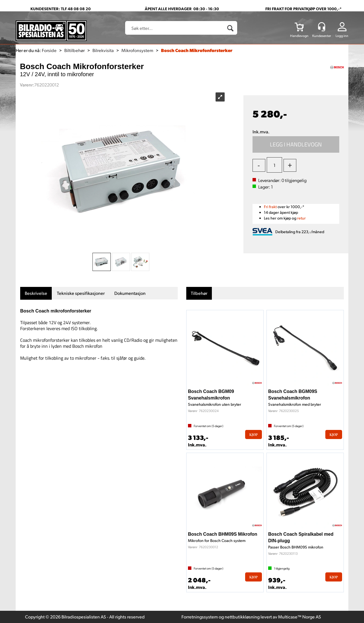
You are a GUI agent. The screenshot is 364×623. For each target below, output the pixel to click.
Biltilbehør (75, 50)
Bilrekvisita (103, 50)
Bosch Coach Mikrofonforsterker (197, 50)
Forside (49, 50)
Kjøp (296, 144)
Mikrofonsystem (137, 50)
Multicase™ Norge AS (300, 617)
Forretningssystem (200, 617)
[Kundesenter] (322, 27)
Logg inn (342, 36)
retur (301, 218)
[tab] (36, 293)
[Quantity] (274, 165)
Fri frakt (270, 207)
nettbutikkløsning (242, 617)
